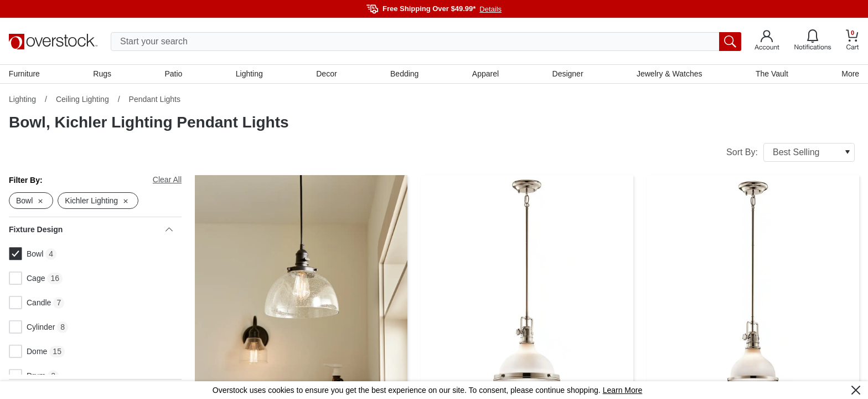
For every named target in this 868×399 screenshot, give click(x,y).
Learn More (623, 390)
